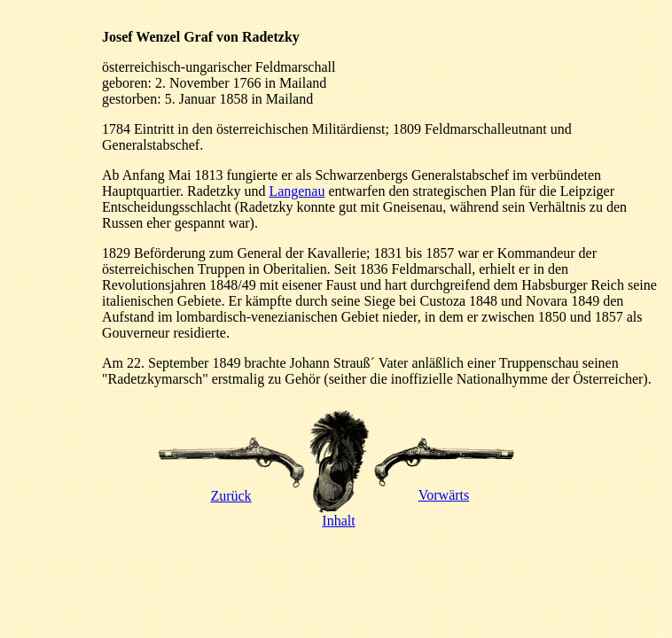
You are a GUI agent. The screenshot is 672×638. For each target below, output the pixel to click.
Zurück (231, 490)
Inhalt (339, 514)
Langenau (297, 191)
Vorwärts (444, 489)
